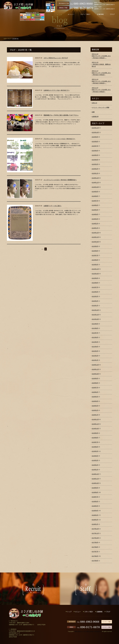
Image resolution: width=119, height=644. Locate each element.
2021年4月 (95, 347)
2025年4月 (95, 160)
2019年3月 (95, 460)
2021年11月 (95, 315)
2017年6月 (95, 556)
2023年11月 (95, 237)
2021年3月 (95, 351)
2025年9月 (95, 137)
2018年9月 (95, 488)
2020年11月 (95, 369)
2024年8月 (95, 196)
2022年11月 (95, 269)
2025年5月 (95, 155)
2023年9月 (95, 246)
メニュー (78, 612)
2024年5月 (95, 210)
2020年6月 (95, 392)
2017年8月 (95, 547)
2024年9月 (95, 192)
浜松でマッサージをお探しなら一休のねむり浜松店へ (101, 56)
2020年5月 (95, 397)
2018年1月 (95, 524)
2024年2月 (95, 224)
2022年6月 (95, 292)
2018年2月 (95, 520)
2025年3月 (95, 164)
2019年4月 (95, 456)
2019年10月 (95, 428)
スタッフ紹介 (89, 612)
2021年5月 (95, 342)
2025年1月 (95, 173)
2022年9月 (95, 278)
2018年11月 (95, 479)
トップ (69, 612)
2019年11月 (95, 424)
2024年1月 (95, 228)
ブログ (9, 39)
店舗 (93, 112)
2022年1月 (95, 305)
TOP (5, 39)
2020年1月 (95, 415)
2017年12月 (95, 529)
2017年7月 (95, 552)
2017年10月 (95, 538)
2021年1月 (95, 360)
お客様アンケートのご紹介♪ (53, 206)
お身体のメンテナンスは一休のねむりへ (57, 90)
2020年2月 (95, 410)
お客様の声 (95, 117)
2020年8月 (95, 383)
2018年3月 (95, 515)
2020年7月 (95, 388)
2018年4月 (95, 511)
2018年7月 (95, 497)
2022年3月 (95, 296)
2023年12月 (95, 233)
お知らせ (94, 103)
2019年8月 (95, 438)
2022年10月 (95, 274)
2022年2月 (95, 301)
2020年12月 (95, 365)
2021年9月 (95, 324)
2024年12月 (95, 178)
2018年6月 (95, 501)
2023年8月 (95, 251)
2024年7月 (95, 201)
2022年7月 (95, 287)
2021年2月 (95, 356)
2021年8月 (95, 328)
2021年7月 (95, 333)
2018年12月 (95, 474)
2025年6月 (95, 151)
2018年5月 (95, 506)
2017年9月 (95, 542)
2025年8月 (95, 141)
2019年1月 (95, 470)
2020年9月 (95, 378)
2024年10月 (95, 187)
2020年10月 (95, 374)
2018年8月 (95, 492)
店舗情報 (99, 612)
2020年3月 (95, 406)
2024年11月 (95, 182)
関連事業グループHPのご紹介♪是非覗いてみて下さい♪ (61, 115)
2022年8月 (95, 283)
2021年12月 (95, 310)
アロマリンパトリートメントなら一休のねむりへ (59, 139)
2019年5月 (95, 451)
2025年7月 (95, 146)
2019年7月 (95, 442)
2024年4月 (95, 214)
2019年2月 (95, 465)
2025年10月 (95, 132)
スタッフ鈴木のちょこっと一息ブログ (56, 58)
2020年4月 (95, 401)
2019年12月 (95, 419)
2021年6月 (95, 337)
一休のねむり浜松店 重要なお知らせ (101, 64)
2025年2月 (95, 169)
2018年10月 (95, 483)
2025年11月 (95, 128)
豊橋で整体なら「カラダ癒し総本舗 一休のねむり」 (88, 631)
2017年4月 (95, 561)
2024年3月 (95, 219)
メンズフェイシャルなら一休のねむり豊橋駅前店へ (60, 180)
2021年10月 (95, 319)
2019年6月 (95, 447)
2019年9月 (95, 433)
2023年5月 (95, 264)
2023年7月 (95, 255)
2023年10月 (95, 242)
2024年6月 (95, 205)
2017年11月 (95, 533)
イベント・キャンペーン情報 (100, 107)
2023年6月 (95, 260)
